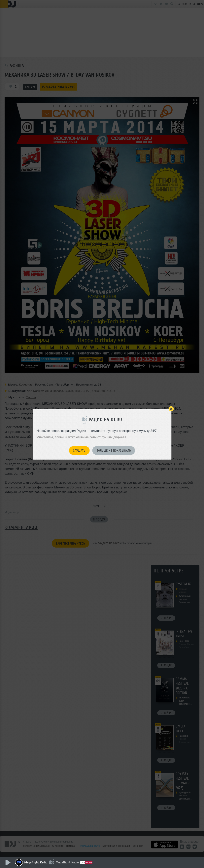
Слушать (79, 451)
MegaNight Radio (36, 862)
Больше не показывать (114, 451)
